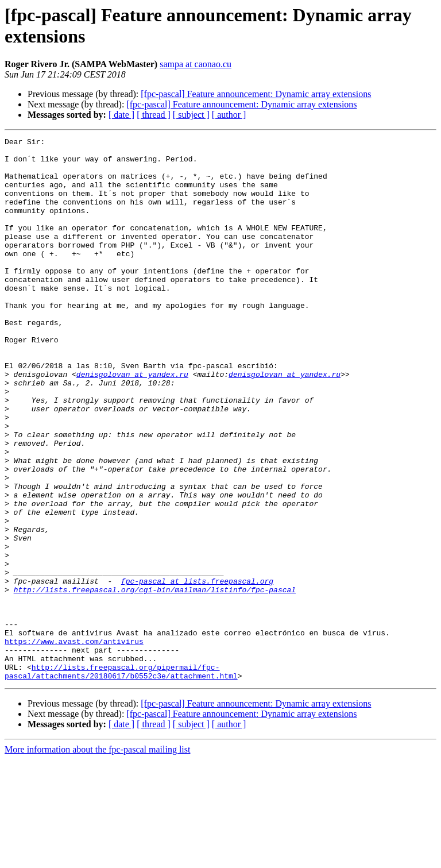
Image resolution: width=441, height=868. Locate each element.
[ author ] (229, 115)
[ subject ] (191, 115)
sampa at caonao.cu (196, 64)
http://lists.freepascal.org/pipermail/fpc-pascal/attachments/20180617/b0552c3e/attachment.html (121, 779)
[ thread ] (154, 115)
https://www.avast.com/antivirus (74, 743)
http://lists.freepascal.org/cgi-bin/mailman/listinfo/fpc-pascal (155, 681)
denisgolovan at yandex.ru (132, 422)
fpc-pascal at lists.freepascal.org (197, 670)
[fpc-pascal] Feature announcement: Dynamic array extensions (256, 94)
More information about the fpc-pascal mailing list (97, 858)
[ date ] (121, 115)
